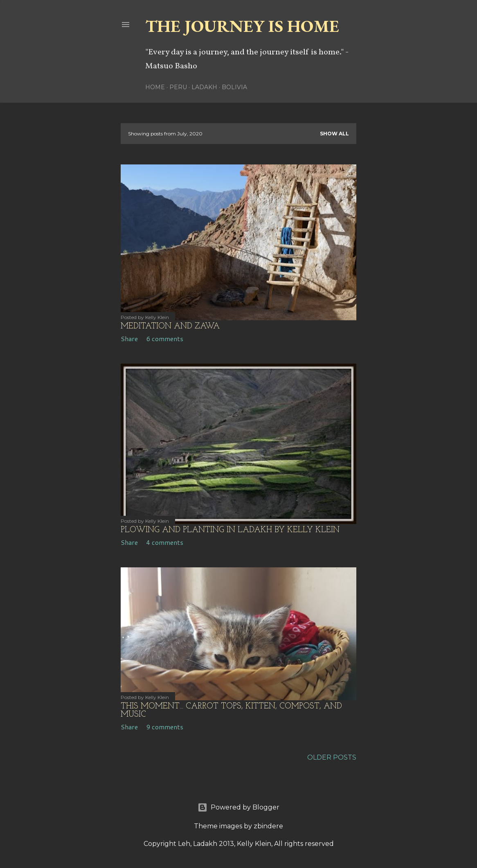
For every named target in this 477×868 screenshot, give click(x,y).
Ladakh (204, 87)
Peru (178, 87)
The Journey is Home (242, 26)
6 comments (165, 338)
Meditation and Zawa (170, 326)
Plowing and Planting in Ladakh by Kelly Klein (230, 530)
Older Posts (332, 757)
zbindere (268, 826)
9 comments (165, 727)
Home (155, 87)
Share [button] (129, 338)
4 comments (165, 542)
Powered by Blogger (239, 807)
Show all (334, 134)
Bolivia (234, 87)
